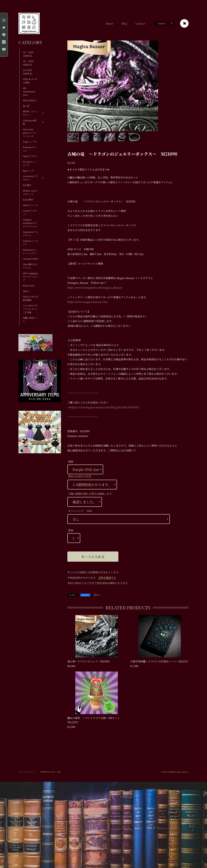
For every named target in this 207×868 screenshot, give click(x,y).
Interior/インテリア (30, 243)
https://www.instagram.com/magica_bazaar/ (95, 287)
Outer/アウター (30, 156)
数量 (71, 530)
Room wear (29, 286)
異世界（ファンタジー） (30, 113)
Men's (26, 291)
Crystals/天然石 (31, 259)
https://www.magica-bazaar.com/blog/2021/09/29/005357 (105, 407)
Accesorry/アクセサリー (30, 178)
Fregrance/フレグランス (30, 234)
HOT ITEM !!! (30, 100)
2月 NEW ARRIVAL (28, 72)
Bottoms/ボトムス (30, 149)
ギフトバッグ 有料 (80, 511)
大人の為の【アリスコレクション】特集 (30, 309)
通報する (97, 595)
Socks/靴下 (28, 200)
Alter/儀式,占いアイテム (30, 266)
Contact (140, 23)
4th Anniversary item (29, 91)
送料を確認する (107, 578)
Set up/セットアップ (30, 163)
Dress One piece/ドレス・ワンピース (30, 133)
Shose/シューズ (30, 205)
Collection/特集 (30, 122)
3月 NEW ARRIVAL (28, 63)
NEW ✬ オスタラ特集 (30, 81)
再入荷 (26, 106)
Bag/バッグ (28, 171)
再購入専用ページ (30, 320)
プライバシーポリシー (27, 772)
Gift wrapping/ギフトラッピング (30, 277)
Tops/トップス (30, 142)
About (109, 23)
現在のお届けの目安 (80, 476)
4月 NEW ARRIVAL (28, 54)
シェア (85, 595)
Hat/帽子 (27, 185)
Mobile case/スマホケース (30, 192)
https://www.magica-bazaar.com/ (88, 302)
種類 (71, 462)
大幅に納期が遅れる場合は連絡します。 (91, 494)
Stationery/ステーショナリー (30, 251)
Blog (124, 23)
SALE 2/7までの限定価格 (31, 298)
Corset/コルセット (30, 212)
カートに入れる (93, 557)
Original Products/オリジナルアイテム (30, 223)
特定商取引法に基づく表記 (51, 772)
